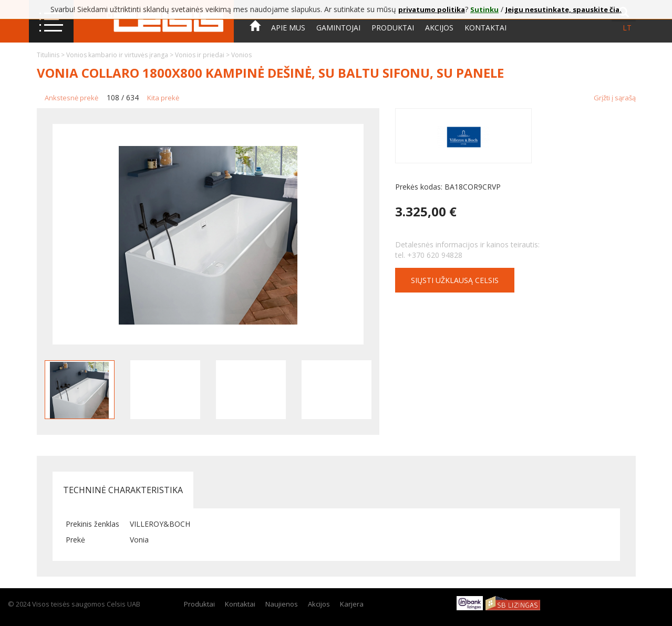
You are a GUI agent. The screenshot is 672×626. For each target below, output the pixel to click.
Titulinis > (51, 55)
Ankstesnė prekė (71, 98)
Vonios (241, 55)
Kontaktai (485, 28)
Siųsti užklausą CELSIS (455, 280)
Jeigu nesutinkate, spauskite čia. (564, 9)
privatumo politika (432, 9)
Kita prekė (163, 98)
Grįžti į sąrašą (615, 98)
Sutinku (484, 9)
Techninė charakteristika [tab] (123, 490)
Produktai (393, 28)
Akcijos (439, 28)
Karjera (352, 604)
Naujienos (282, 604)
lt (627, 28)
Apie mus (288, 28)
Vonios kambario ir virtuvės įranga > (121, 55)
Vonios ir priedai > (203, 55)
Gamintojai (338, 28)
